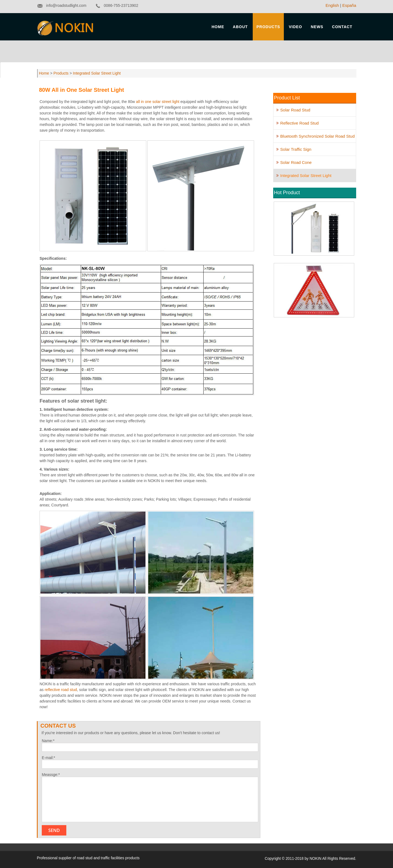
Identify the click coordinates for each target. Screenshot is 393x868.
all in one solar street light (157, 102)
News (317, 27)
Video (295, 27)
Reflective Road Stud (300, 123)
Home (218, 27)
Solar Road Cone (296, 162)
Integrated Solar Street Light (96, 73)
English (332, 5)
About (240, 27)
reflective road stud (61, 690)
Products (268, 27)
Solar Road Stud (295, 110)
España (349, 5)
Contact (342, 27)
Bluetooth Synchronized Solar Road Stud (318, 136)
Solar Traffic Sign (296, 149)
